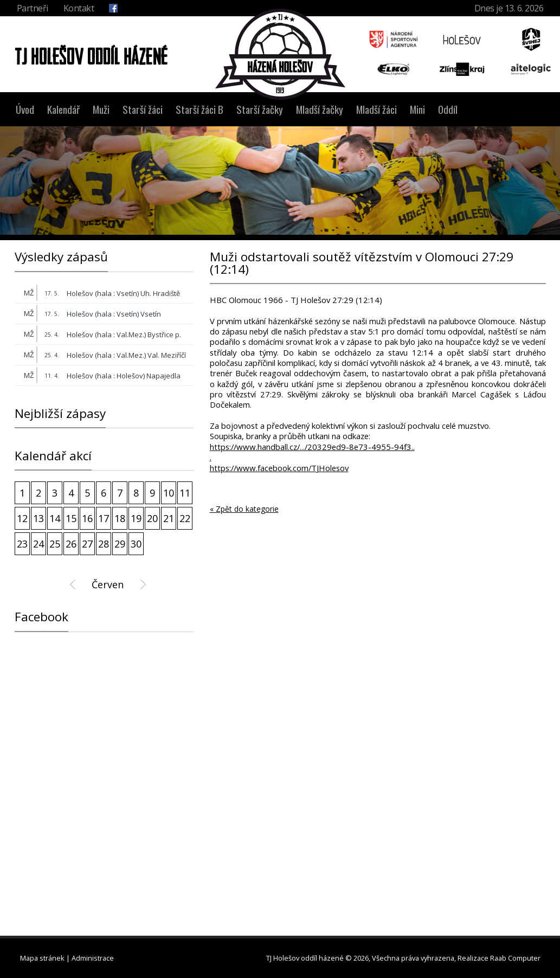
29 (120, 544)
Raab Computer (515, 958)
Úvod (25, 109)
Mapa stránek (42, 958)
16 (87, 518)
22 (185, 518)
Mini (417, 109)
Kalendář (63, 109)
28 (104, 544)
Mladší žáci (376, 109)
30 (136, 544)
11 (185, 493)
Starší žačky (260, 109)
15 (71, 518)
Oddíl (448, 109)
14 (55, 518)
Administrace (93, 958)
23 (22, 544)
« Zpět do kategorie (244, 509)
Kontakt (79, 8)
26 (71, 544)
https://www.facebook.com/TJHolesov (279, 468)
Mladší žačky (320, 109)
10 (169, 493)
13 (38, 518)
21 (169, 518)
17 (104, 518)
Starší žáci (143, 109)
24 (38, 544)
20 (152, 518)
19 (136, 518)
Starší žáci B (199, 109)
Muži (101, 109)
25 (55, 544)
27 (87, 544)
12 (22, 518)
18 (120, 518)
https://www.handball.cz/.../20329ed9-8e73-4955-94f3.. (312, 447)
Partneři (33, 8)
